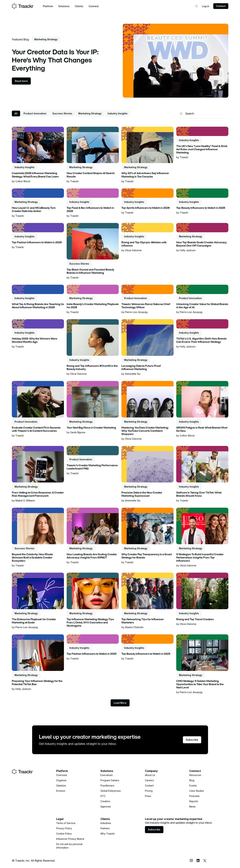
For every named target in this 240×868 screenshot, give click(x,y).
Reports (194, 801)
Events (193, 786)
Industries (106, 823)
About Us (150, 775)
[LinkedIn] (198, 861)
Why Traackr (108, 834)
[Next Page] (120, 703)
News (192, 807)
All (16, 113)
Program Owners (110, 780)
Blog (192, 780)
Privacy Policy (64, 828)
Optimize (61, 786)
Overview (62, 775)
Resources (195, 775)
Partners (105, 828)
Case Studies (197, 791)
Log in (206, 6)
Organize (61, 780)
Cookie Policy (64, 834)
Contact (221, 6)
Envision (61, 791)
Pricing (149, 791)
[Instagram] (191, 861)
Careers (149, 780)
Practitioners (107, 786)
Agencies (106, 807)
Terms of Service (66, 823)
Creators (105, 801)
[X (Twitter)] (205, 861)
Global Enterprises (111, 791)
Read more (21, 81)
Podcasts (194, 796)
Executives (107, 775)
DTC (103, 796)
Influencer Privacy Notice (70, 839)
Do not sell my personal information (69, 846)
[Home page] (23, 6)
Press (148, 796)
